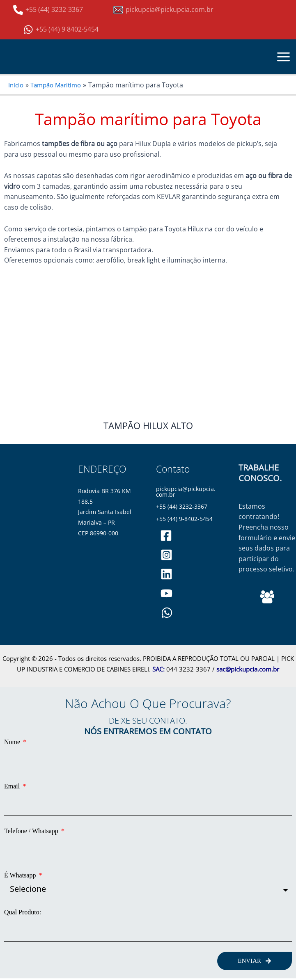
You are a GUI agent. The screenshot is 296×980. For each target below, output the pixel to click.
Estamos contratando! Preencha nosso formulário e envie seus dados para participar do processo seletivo (266, 538)
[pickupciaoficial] (166, 536)
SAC (158, 669)
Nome (13, 742)
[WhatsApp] (167, 613)
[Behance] (267, 597)
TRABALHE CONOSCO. (260, 473)
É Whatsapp (21, 875)
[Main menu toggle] (284, 57)
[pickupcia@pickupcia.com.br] (163, 10)
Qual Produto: (23, 912)
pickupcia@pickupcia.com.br (186, 492)
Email (13, 786)
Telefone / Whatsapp (32, 831)
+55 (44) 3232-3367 (182, 507)
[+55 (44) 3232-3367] (48, 10)
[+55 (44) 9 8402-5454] (61, 30)
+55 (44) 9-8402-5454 (185, 519)
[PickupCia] (166, 593)
